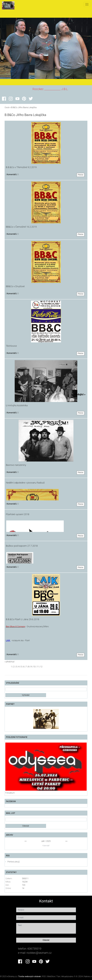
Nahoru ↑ (88, 976)
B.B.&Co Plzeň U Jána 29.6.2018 (22, 619)
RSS (44, 976)
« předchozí (10, 662)
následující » (78, 394)
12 (41, 667)
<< (26, 841)
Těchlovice (11, 346)
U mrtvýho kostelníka (17, 405)
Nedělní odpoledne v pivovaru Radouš (25, 483)
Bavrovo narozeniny (16, 465)
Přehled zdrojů (14, 862)
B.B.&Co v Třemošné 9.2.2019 (21, 167)
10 (34, 667)
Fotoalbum (10, 793)
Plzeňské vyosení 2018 (18, 514)
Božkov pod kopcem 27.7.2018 (22, 546)
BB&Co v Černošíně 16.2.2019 (21, 227)
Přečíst (81, 175)
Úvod (7, 107)
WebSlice (51, 976)
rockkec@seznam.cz (39, 953)
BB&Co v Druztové (15, 286)
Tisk (58, 976)
